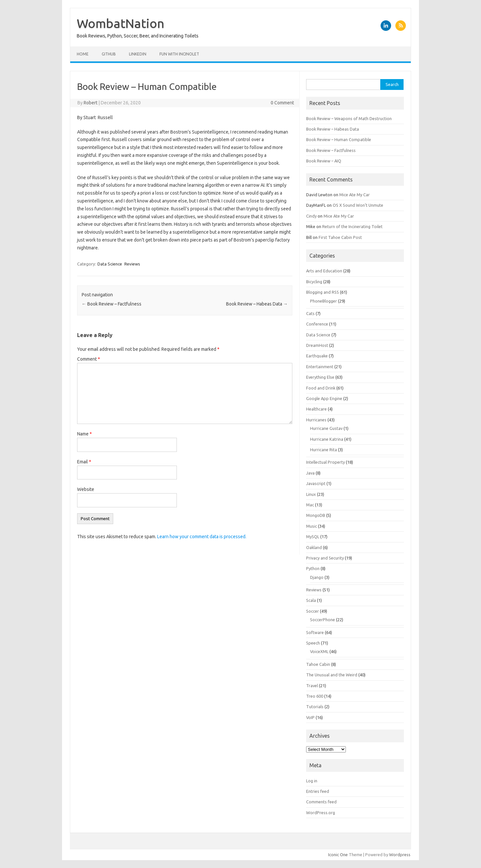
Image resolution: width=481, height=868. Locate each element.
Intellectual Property (325, 462)
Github (109, 54)
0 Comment (282, 103)
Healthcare (316, 409)
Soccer (313, 611)
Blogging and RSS (323, 292)
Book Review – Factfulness (112, 304)
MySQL (313, 537)
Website (86, 489)
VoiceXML (319, 651)
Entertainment (320, 367)
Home (83, 54)
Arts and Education (324, 271)
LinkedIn (138, 54)
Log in (312, 781)
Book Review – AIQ (324, 161)
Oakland (314, 547)
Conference (317, 324)
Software (315, 632)
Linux (311, 494)
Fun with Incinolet (179, 54)
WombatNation (121, 23)
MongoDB (316, 515)
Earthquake (317, 356)
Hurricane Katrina (327, 439)
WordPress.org (321, 813)
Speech (313, 643)
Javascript (316, 483)
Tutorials (315, 707)
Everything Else (320, 377)
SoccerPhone (323, 620)
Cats (310, 313)
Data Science (110, 264)
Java (310, 473)
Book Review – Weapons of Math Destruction (349, 118)
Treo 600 (315, 696)
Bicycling (314, 282)
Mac (310, 505)
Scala (311, 600)
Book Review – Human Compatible (339, 139)
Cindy (311, 216)
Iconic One (338, 855)
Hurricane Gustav (326, 428)
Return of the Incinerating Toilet (352, 226)
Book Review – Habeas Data (257, 304)
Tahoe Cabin (318, 664)
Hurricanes (316, 420)
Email (84, 462)
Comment (89, 359)
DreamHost (317, 345)
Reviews (132, 264)
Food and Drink (321, 388)
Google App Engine (324, 398)
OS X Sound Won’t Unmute (358, 205)
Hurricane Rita (324, 450)
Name (84, 434)
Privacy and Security (325, 558)
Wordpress (400, 855)
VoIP (310, 717)
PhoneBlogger (324, 301)
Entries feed (318, 791)
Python (313, 568)
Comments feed (321, 802)
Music (312, 526)
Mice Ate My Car (355, 195)
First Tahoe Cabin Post (340, 237)
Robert (91, 103)
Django (317, 577)
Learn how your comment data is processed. (202, 537)
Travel (312, 686)
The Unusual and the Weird (332, 675)
